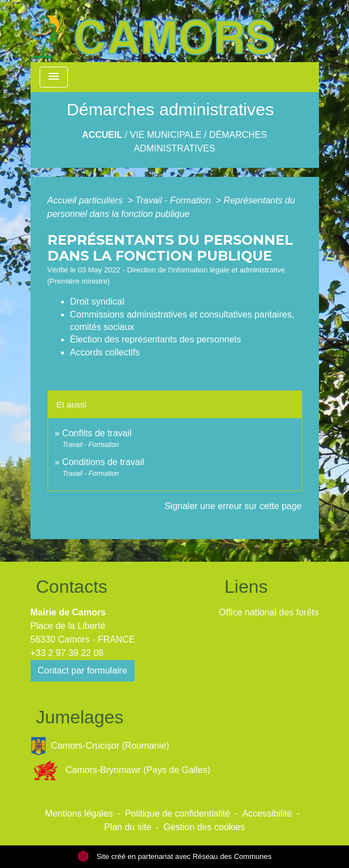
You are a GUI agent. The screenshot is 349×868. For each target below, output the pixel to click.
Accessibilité (267, 813)
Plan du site (128, 827)
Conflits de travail (97, 433)
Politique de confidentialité (178, 813)
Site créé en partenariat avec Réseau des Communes (174, 856)
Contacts (72, 587)
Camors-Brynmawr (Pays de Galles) (120, 771)
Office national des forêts (269, 612)
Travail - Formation (175, 200)
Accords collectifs (105, 352)
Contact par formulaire (83, 670)
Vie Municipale (166, 135)
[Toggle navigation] (54, 77)
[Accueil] (152, 31)
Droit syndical (97, 301)
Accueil (102, 135)
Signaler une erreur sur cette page (233, 506)
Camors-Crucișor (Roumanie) (100, 746)
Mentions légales (79, 813)
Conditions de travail (103, 462)
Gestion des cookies (204, 827)
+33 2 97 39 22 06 (67, 653)
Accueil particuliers (87, 200)
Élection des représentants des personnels (156, 339)
